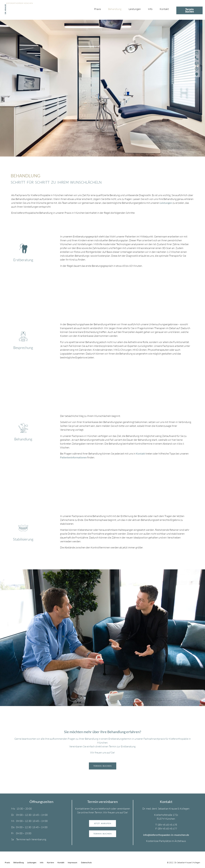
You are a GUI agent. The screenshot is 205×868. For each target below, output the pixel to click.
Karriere (50, 862)
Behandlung (115, 9)
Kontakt (164, 9)
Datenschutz (86, 862)
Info (150, 9)
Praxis (98, 9)
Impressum (72, 862)
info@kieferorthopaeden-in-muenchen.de (166, 835)
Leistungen (135, 9)
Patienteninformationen (73, 457)
